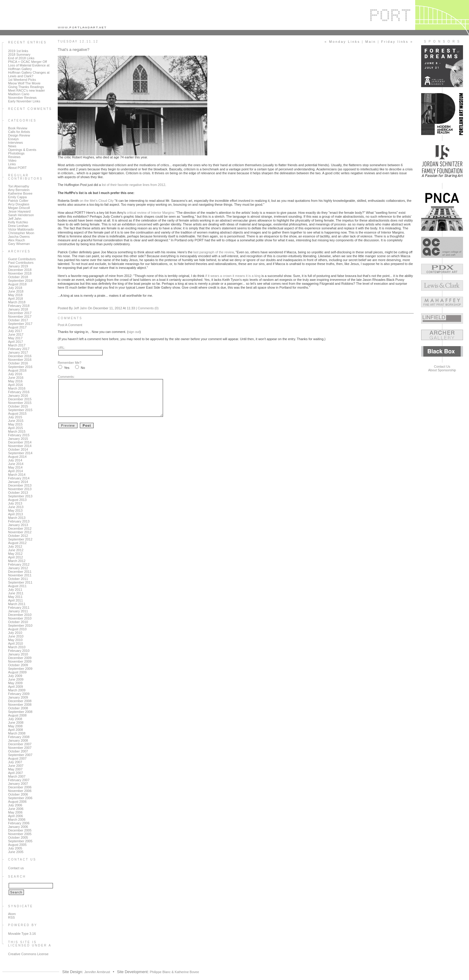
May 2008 (15, 726)
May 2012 (15, 554)
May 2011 (15, 597)
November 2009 (20, 661)
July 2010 (15, 633)
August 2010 (17, 629)
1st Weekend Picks (22, 80)
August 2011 (17, 586)
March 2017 (17, 345)
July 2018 (15, 288)
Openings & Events (22, 150)
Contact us (16, 868)
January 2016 (18, 396)
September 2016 (20, 367)
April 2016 (16, 385)
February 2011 (19, 608)
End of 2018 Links (21, 58)
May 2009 (15, 683)
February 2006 (19, 823)
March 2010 (17, 647)
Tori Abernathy (19, 186)
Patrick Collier (18, 201)
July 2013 (15, 503)
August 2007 (17, 758)
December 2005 (20, 830)
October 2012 (18, 536)
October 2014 (18, 449)
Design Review (19, 135)
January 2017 (18, 352)
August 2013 (17, 500)
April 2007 (16, 773)
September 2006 (20, 798)
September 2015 (20, 410)
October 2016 (18, 363)
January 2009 (18, 697)
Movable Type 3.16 (22, 934)
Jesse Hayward (19, 211)
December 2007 (20, 744)
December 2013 (20, 485)
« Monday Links (342, 42)
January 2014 (18, 482)
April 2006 (16, 816)
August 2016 (17, 370)
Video (12, 160)
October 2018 (18, 277)
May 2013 (15, 511)
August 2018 (17, 284)
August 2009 (17, 672)
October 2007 (18, 751)
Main (371, 42)
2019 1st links (18, 51)
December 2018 (20, 270)
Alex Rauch (16, 240)
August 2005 (17, 845)
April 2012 (16, 557)
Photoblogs (16, 153)
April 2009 (16, 687)
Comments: (66, 377)
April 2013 (16, 514)
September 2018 (20, 281)
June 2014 (16, 464)
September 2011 (20, 582)
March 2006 (17, 820)
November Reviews (22, 98)
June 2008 (16, 722)
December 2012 (20, 528)
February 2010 (19, 651)
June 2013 (16, 507)
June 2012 (16, 550)
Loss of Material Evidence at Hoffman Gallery (29, 67)
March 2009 (17, 690)
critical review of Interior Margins (150, 213)
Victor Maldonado (21, 229)
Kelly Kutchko (18, 222)
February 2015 (19, 435)
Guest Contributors (22, 259)
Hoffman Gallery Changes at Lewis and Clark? (29, 74)
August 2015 (17, 413)
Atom (12, 914)
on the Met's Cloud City (96, 201)
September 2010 (20, 625)
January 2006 (18, 827)
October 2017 (18, 320)
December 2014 (20, 442)
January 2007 (18, 784)
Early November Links (24, 101)
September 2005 (20, 841)
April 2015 (16, 428)
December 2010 (20, 615)
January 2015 (18, 439)
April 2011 (16, 600)
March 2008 (17, 733)
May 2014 (15, 467)
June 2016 (16, 378)
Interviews (16, 143)
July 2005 (15, 848)
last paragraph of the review (213, 252)
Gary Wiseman (19, 244)
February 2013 (19, 521)
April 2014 (16, 471)
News (12, 146)
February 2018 (19, 306)
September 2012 (20, 539)
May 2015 (15, 424)
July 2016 (15, 374)
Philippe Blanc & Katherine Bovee (175, 972)
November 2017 (20, 316)
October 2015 (18, 406)
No (83, 368)
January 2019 (18, 266)
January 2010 (18, 654)
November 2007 (20, 748)
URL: (61, 348)
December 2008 (20, 701)
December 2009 (20, 658)
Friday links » (397, 42)
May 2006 (15, 812)
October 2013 (18, 493)
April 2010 (16, 643)
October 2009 (18, 665)
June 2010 (16, 636)
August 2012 (17, 543)
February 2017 (19, 349)
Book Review (18, 128)
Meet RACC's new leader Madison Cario (26, 92)
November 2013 (20, 489)
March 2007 (17, 776)
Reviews (14, 157)
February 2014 (19, 478)
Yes (67, 368)
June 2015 (16, 421)
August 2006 (17, 802)
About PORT (17, 168)
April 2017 (16, 342)
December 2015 (20, 399)
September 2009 (20, 669)
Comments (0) (148, 308)
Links (12, 164)
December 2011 (20, 572)
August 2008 (17, 715)
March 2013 (17, 518)
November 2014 (20, 446)
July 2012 (15, 546)
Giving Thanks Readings (26, 87)
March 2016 (17, 388)
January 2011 (18, 611)
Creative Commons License (28, 954)
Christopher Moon (21, 233)
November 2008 (20, 705)
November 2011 (20, 575)
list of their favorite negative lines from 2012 (133, 185)
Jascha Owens (19, 237)
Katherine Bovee (20, 193)
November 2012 (20, 532)
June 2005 (16, 852)
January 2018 (18, 309)
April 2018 (16, 299)
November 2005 (20, 834)
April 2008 (16, 730)
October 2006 (18, 794)
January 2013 (18, 525)
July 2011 (15, 590)
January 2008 (18, 740)
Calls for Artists (19, 132)
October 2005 (18, 837)
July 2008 (15, 719)
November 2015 (20, 403)
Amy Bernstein (19, 190)
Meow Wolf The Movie (24, 83)
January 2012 (18, 568)
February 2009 (19, 694)
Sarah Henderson (21, 215)
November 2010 (20, 618)
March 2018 (17, 302)
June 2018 (16, 291)
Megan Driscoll (19, 208)
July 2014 (15, 460)
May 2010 (15, 640)
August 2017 (17, 327)
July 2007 (15, 762)
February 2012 (19, 564)
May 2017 (15, 338)
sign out (134, 332)
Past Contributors (21, 263)
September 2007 (20, 755)
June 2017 (16, 334)
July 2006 (15, 805)
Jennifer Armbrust (97, 972)
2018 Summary (19, 54)
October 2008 (18, 708)
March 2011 (17, 604)
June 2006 (16, 809)
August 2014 (17, 457)
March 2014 (17, 475)
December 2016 (20, 356)
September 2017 (20, 324)
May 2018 (15, 295)
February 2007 (19, 780)
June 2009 (16, 679)
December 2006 (20, 787)
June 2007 (16, 766)
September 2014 (20, 453)
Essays (13, 139)
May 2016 (15, 381)
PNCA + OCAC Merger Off (28, 62)
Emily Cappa (17, 197)
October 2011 (18, 579)
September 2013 (20, 496)
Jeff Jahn (15, 219)
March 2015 (17, 431)
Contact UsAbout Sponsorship (442, 368)
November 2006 (20, 791)
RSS (12, 917)
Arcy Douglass (19, 204)
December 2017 (20, 313)
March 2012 (17, 561)
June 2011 (16, 593)
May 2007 (15, 769)
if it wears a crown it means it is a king (233, 276)
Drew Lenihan (18, 226)
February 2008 (19, 737)
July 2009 (15, 676)
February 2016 (19, 392)
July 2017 (15, 331)
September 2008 (20, 712)
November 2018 (20, 273)
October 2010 (18, 622)
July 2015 (15, 417)
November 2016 (20, 360)
